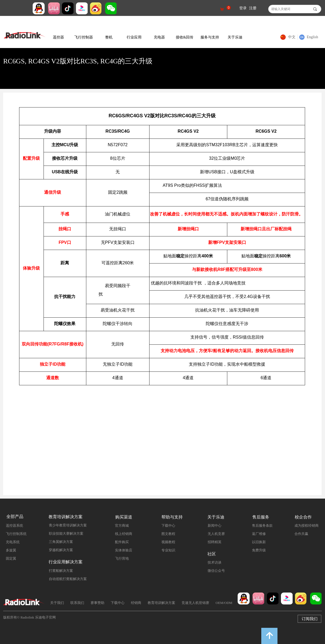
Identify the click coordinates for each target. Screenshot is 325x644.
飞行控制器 (84, 37)
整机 (109, 37)
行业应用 (134, 37)
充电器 (159, 37)
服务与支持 (210, 37)
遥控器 (58, 37)
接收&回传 (185, 37)
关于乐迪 (235, 37)
